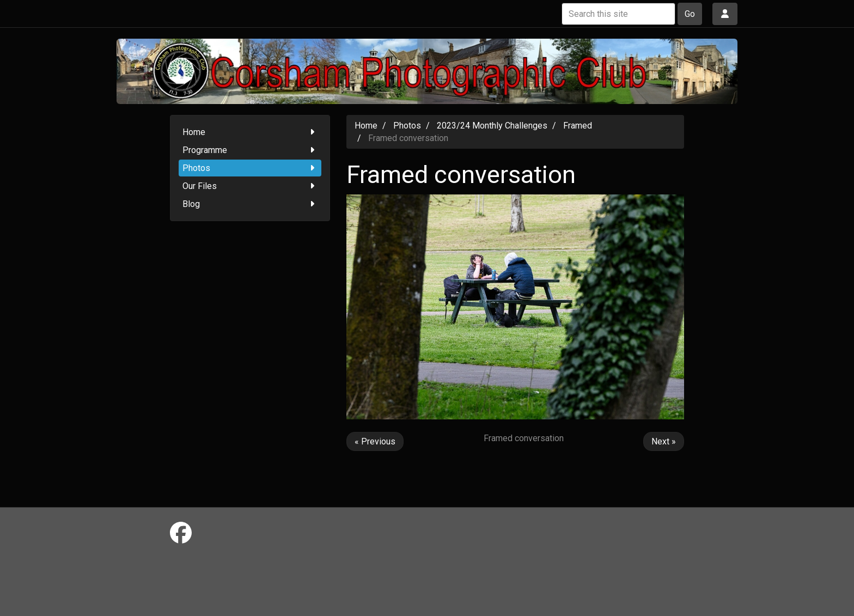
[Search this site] (618, 14)
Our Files (250, 186)
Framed (578, 126)
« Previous (375, 441)
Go (690, 14)
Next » (664, 441)
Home (250, 132)
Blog (250, 204)
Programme (250, 150)
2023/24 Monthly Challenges (492, 126)
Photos (250, 168)
